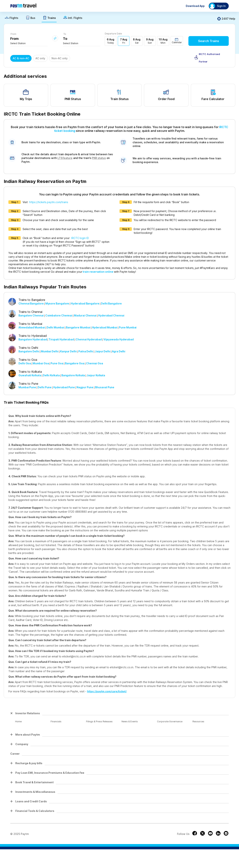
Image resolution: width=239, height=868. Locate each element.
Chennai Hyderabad (89, 339)
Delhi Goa (25, 363)
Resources (198, 721)
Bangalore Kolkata (73, 375)
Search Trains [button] (209, 41)
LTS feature (65, 158)
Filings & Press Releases (99, 721)
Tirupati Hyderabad (61, 339)
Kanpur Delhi (68, 351)
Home (18, 721)
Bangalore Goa (75, 363)
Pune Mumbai (128, 327)
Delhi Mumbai (55, 327)
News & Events (130, 721)
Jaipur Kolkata (96, 375)
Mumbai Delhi (50, 351)
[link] (11, 19)
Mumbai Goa (41, 363)
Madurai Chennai (85, 315)
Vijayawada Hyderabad (119, 339)
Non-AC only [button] (60, 58)
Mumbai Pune (27, 387)
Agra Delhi (119, 351)
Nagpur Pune (85, 387)
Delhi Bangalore (111, 303)
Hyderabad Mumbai (105, 327)
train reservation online (98, 272)
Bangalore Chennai (31, 315)
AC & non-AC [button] (21, 58)
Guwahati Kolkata (30, 375)
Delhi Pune (45, 387)
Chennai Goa (95, 363)
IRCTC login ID (80, 238)
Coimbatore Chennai (59, 315)
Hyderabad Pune (64, 387)
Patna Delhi (86, 351)
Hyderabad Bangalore (85, 303)
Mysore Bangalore (57, 303)
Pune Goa (57, 363)
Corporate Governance (170, 721)
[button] (177, 41)
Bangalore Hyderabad (33, 339)
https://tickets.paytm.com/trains (49, 202)
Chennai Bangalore (31, 303)
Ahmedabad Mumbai (32, 327)
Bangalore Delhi (29, 351)
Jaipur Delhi (103, 351)
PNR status (99, 158)
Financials (56, 721)
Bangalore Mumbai (78, 327)
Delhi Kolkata (51, 375)
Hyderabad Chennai (111, 315)
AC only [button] (40, 58)
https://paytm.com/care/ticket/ (107, 691)
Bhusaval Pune (105, 387)
